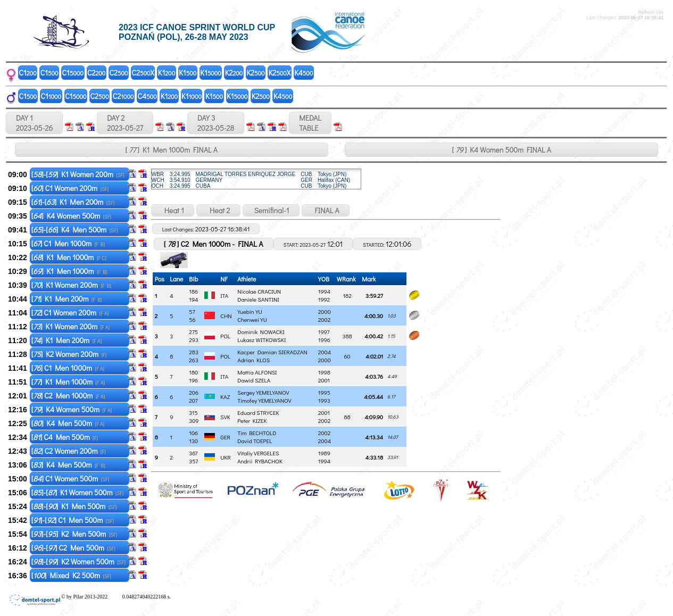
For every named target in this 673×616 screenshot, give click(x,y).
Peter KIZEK (252, 421)
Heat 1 (173, 210)
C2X (143, 73)
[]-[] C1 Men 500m (73, 520)
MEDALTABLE (310, 123)
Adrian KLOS (254, 360)
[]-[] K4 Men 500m (75, 230)
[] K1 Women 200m (71, 285)
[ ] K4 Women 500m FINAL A (501, 150)
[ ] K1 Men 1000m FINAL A (171, 150)
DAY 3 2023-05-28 (216, 123)
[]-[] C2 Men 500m (73, 548)
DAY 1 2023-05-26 (34, 123)
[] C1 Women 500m (70, 478)
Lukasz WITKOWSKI (261, 340)
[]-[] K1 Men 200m (73, 202)
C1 (28, 73)
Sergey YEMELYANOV (263, 392)
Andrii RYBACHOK (260, 461)
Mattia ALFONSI (257, 372)
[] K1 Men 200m (67, 299)
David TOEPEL (255, 441)
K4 (304, 73)
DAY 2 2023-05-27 (125, 123)
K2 (234, 73)
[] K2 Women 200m (69, 354)
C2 (96, 73)
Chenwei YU (252, 319)
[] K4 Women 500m (72, 216)
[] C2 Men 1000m (68, 396)
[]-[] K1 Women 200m (78, 174)
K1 (167, 73)
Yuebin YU (250, 311)
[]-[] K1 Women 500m (78, 492)
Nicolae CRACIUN (259, 291)
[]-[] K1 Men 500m (74, 506)
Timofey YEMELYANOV (264, 400)
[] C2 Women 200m (69, 451)
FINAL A (326, 210)
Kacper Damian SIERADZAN (272, 352)
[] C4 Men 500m (65, 437)
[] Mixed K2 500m (71, 575)
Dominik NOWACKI (261, 332)
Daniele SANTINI (258, 299)
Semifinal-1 (271, 210)
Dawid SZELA (254, 380)
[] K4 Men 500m (68, 423)
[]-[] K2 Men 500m (74, 534)
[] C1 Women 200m (70, 188)
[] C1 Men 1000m (68, 243)
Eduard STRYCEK (258, 413)
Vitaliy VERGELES (258, 453)
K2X (280, 73)
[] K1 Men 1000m (69, 257)
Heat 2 (218, 210)
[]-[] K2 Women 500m (78, 561)
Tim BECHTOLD (257, 433)
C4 (147, 96)
